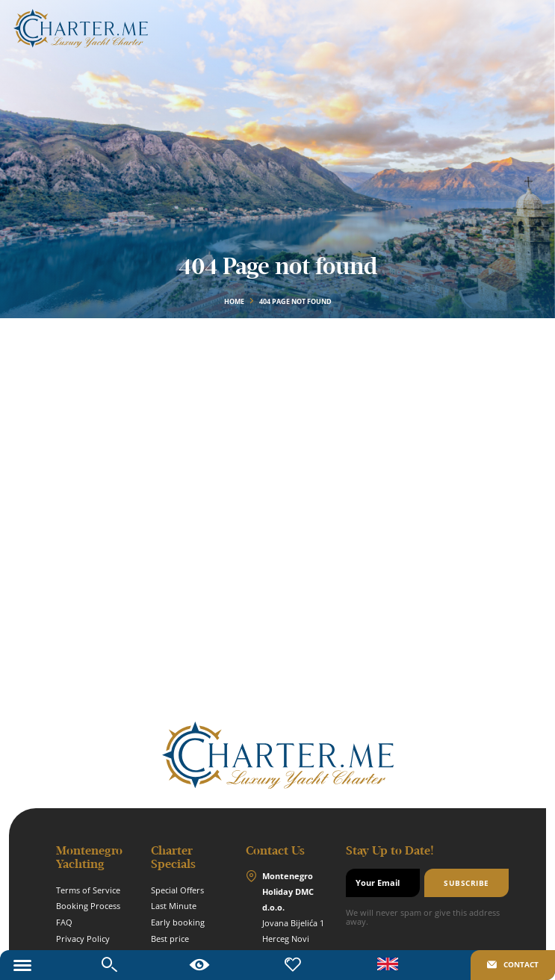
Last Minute (174, 906)
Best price (170, 939)
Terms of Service (88, 890)
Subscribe (466, 883)
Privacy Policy (83, 939)
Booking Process (88, 906)
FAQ (64, 922)
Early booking (178, 922)
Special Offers (177, 890)
